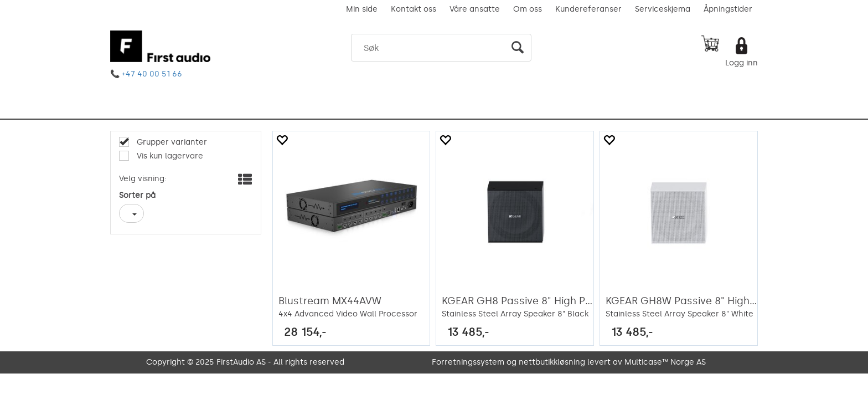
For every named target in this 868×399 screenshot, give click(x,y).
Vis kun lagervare (169, 156)
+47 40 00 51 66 (152, 74)
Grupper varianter (171, 142)
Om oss (528, 9)
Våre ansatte (475, 9)
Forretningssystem (468, 362)
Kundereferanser (588, 9)
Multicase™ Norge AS (665, 362)
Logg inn (742, 63)
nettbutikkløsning (552, 362)
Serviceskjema (663, 9)
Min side (362, 9)
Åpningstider (728, 9)
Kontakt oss (414, 9)
